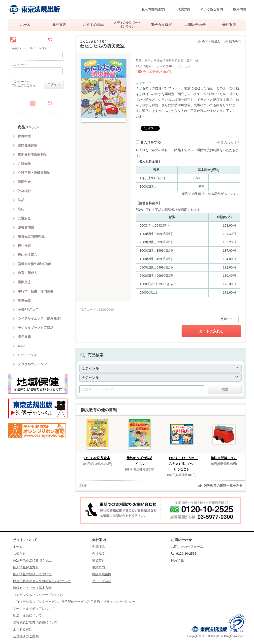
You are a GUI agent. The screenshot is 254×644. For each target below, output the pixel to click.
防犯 (21, 209)
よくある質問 (23, 629)
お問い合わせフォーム (187, 547)
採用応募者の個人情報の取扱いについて (42, 581)
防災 (21, 200)
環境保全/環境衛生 (31, 236)
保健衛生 (24, 136)
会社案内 (229, 25)
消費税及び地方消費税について (35, 622)
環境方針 (184, 9)
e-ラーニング (27, 355)
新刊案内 (59, 25)
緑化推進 (24, 246)
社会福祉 (24, 191)
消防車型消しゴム (224, 458)
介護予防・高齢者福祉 (34, 173)
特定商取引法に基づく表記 (32, 560)
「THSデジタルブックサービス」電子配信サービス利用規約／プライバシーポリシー (74, 602)
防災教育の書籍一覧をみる (223, 486)
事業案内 (98, 567)
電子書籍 (24, 337)
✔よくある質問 (212, 9)
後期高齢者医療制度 (32, 154)
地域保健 (24, 300)
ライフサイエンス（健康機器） (40, 319)
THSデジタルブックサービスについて (40, 595)
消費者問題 (26, 227)
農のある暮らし (29, 255)
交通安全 (24, 218)
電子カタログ (161, 25)
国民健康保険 (28, 145)
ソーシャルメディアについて (34, 609)
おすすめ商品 (93, 25)
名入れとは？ (230, 142)
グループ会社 (102, 581)
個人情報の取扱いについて (32, 574)
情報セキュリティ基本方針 (32, 588)
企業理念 (98, 547)
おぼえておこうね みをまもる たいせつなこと (183, 464)
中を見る (59, 103)
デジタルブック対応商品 (36, 328)
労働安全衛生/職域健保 (34, 264)
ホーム (25, 25)
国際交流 (24, 282)
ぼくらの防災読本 (97, 458)
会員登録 (59, 40)
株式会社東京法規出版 (34, 9)
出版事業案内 (102, 574)
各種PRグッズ (28, 309)
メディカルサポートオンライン (127, 24)
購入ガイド (23, 113)
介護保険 (24, 163)
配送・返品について (27, 615)
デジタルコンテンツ (32, 364)
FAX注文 (53, 113)
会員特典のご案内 (26, 636)
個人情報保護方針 (154, 9)
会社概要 (98, 554)
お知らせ (19, 554)
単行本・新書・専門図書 (36, 291)
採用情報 (240, 9)
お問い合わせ (195, 25)
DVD (21, 346)
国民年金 (24, 182)
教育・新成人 (211, 41)
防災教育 (235, 41)
